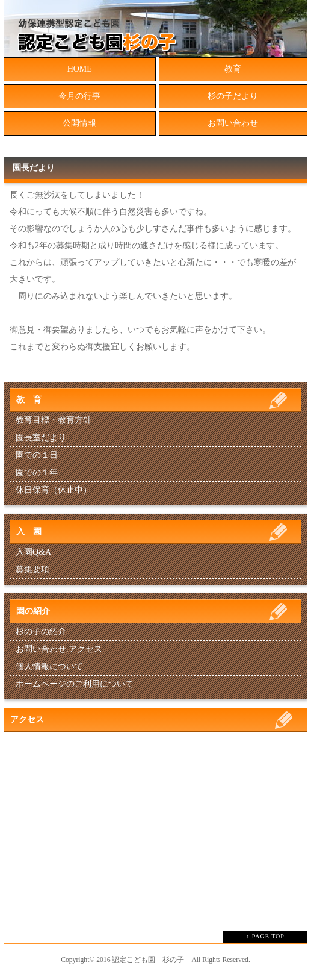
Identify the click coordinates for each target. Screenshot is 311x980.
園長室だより (41, 438)
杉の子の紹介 (41, 632)
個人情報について (49, 666)
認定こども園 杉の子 (148, 960)
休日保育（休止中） (54, 490)
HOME (80, 69)
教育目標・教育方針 (54, 420)
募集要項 (32, 570)
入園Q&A (33, 552)
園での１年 (37, 473)
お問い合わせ (233, 123)
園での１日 (37, 455)
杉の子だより (233, 96)
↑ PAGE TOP (265, 936)
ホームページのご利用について (75, 684)
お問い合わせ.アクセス (59, 649)
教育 (233, 69)
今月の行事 (79, 96)
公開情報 (79, 123)
